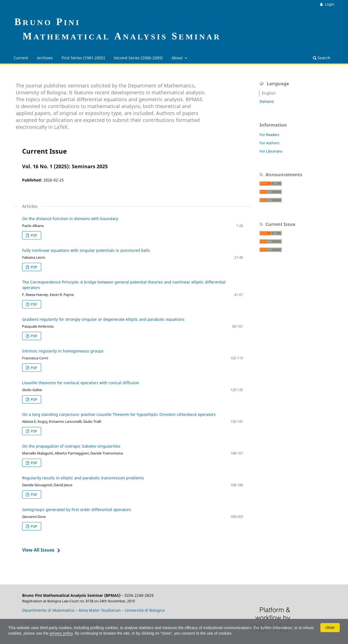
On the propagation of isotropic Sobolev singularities (71, 446)
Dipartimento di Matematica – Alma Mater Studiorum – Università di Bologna (93, 610)
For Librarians (271, 151)
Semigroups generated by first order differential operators (77, 510)
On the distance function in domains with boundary (70, 219)
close (330, 627)
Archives (45, 58)
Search (322, 58)
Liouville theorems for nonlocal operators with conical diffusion (81, 383)
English (269, 93)
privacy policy (61, 633)
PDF (34, 235)
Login (329, 4)
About (178, 58)
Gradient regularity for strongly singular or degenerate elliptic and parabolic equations (103, 319)
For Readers (269, 135)
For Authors (269, 143)
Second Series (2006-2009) (138, 58)
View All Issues (38, 550)
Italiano (267, 101)
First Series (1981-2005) (83, 58)
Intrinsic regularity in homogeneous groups (63, 351)
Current (21, 58)
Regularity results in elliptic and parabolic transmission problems (83, 478)
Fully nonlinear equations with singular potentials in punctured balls (86, 250)
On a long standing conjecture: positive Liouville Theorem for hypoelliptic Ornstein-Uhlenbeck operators (119, 414)
